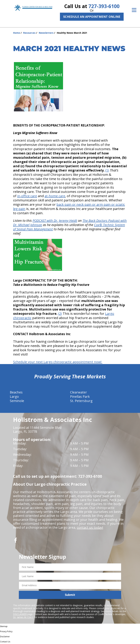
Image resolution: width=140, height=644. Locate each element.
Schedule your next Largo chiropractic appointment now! (58, 362)
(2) (60, 314)
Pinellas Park (80, 397)
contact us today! (90, 527)
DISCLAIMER (20, 614)
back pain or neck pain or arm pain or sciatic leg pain (69, 207)
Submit (70, 595)
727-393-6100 (104, 6)
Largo (14, 397)
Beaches (16, 392)
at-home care (55, 196)
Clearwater (79, 392)
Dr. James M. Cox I (23, 617)
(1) (107, 170)
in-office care (27, 196)
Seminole (17, 401)
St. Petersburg (81, 401)
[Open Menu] (134, 10)
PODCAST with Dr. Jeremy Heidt (55, 221)
